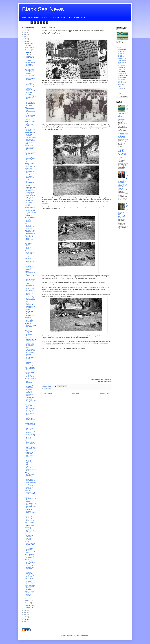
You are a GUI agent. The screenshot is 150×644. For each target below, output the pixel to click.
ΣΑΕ (119, 86)
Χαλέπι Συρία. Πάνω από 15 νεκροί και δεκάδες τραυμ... (30, 369)
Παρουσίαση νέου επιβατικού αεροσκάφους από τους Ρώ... (30, 400)
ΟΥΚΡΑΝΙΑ (121, 77)
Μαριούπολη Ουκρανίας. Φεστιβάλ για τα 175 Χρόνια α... (30, 530)
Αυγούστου (28, 50)
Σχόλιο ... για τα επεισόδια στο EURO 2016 (29, 199)
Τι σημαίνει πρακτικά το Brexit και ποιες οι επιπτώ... (30, 129)
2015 (25, 610)
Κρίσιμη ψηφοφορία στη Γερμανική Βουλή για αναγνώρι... (30, 587)
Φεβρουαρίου (29, 605)
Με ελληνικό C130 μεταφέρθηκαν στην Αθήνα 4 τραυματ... (29, 568)
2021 (25, 32)
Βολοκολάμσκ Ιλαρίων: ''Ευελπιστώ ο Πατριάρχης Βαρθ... (29, 246)
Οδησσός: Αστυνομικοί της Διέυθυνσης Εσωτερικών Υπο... (30, 254)
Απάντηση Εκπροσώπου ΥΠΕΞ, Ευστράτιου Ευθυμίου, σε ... (30, 313)
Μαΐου (27, 598)
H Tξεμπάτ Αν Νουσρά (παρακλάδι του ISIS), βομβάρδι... (30, 518)
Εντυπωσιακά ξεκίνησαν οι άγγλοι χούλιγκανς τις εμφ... (30, 356)
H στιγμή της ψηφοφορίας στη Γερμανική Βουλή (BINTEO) (30, 562)
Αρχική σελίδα (75, 393)
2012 (25, 617)
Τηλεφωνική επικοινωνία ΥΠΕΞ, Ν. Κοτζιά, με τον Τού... (30, 90)
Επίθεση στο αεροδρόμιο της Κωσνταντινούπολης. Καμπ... (30, 103)
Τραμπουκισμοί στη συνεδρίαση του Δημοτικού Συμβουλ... (30, 58)
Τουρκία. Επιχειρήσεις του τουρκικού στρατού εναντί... (30, 469)
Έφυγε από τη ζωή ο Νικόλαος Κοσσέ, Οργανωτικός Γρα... (30, 141)
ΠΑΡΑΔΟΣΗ (121, 79)
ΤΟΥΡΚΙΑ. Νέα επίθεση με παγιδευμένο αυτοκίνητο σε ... (30, 393)
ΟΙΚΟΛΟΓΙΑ (121, 71)
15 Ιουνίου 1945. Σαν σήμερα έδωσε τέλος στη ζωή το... (30, 214)
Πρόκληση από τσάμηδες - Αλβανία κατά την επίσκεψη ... (30, 430)
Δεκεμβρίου (28, 43)
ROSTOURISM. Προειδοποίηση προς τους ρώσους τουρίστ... (30, 581)
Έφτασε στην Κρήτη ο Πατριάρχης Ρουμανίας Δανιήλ (30, 189)
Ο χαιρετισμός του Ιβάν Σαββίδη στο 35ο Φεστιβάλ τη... (30, 442)
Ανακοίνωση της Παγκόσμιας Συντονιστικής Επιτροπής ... (29, 387)
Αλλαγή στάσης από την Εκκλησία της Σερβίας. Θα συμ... (30, 232)
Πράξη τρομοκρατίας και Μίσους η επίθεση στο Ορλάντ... (30, 293)
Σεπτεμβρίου (29, 48)
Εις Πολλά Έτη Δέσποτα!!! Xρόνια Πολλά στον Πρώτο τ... (30, 326)
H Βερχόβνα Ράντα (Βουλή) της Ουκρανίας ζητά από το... (30, 171)
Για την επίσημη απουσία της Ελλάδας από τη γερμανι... (30, 550)
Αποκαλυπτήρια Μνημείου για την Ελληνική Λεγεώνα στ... (30, 159)
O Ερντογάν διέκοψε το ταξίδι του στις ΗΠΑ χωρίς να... (30, 351)
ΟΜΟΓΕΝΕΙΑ (121, 75)
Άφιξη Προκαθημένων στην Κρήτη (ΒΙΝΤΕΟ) (30, 183)
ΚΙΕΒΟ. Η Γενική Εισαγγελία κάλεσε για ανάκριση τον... (30, 339)
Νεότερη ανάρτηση (47, 393)
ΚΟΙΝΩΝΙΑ (121, 68)
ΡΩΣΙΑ (120, 85)
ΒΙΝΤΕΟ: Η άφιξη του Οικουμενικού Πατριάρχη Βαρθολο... (30, 220)
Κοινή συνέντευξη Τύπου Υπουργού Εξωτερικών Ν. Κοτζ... (30, 413)
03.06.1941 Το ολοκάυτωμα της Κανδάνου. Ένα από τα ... (30, 544)
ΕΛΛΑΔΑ (120, 54)
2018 (25, 37)
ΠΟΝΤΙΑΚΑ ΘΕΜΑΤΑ (121, 82)
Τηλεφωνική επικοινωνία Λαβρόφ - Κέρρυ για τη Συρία (30, 574)
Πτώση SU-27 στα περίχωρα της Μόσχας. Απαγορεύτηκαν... (30, 363)
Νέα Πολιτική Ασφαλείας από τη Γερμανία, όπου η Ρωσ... (30, 499)
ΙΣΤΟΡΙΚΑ (49, 389)
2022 (25, 30)
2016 (25, 41)
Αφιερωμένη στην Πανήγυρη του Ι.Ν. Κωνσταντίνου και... (30, 345)
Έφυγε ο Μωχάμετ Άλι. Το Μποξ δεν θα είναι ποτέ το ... (30, 524)
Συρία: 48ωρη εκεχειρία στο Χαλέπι (29, 204)
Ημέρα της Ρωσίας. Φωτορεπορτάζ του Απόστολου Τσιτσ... (30, 281)
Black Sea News (43, 9)
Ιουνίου (27, 54)
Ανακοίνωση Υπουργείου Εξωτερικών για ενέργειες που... (30, 261)
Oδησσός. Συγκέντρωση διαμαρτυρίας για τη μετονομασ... (30, 305)
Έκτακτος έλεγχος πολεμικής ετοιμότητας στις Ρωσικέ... (30, 267)
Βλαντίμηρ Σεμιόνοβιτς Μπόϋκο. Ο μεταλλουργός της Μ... (30, 333)
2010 (25, 621)
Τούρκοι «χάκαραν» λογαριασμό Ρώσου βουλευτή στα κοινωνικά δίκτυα (123, 136)
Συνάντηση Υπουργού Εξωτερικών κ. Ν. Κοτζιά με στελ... (30, 406)
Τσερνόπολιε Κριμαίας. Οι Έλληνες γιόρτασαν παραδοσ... (29, 537)
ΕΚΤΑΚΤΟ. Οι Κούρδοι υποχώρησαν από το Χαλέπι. (30, 512)
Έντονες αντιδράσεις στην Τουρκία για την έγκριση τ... (30, 556)
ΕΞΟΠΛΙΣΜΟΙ (122, 60)
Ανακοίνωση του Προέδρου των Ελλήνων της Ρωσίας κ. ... (29, 148)
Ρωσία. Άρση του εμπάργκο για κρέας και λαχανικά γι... (29, 594)
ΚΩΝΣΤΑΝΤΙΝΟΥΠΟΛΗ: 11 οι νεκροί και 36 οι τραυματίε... (30, 437)
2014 (25, 612)
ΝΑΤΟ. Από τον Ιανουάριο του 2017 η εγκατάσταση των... (29, 238)
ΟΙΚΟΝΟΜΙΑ (121, 73)
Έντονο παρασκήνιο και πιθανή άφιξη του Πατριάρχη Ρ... (30, 194)
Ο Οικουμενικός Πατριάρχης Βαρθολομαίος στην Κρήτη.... (29, 226)
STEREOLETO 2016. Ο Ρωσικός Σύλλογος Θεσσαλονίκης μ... (30, 135)
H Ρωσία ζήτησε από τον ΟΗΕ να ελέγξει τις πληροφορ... (30, 381)
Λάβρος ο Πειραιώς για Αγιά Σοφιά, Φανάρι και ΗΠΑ (30, 165)
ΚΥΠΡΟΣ (120, 70)
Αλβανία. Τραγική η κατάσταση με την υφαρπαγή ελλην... (30, 209)
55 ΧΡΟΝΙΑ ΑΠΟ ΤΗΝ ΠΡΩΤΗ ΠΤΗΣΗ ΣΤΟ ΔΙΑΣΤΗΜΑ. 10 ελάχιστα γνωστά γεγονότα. (123, 153)
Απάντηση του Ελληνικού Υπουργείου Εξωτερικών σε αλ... (29, 462)
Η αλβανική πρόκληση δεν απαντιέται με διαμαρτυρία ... (29, 320)
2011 (25, 619)
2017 (25, 39)
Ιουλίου (27, 52)
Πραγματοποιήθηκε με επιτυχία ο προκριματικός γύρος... (30, 117)
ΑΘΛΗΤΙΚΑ (121, 50)
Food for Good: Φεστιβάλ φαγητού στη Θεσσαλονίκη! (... (30, 448)
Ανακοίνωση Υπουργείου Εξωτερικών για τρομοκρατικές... (30, 84)
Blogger (86, 635)
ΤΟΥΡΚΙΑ (120, 89)
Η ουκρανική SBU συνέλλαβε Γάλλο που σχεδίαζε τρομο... (30, 454)
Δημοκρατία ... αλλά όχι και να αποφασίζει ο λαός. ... (30, 124)
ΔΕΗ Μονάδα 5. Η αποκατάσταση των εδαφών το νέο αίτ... (30, 71)
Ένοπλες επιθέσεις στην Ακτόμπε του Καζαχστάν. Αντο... (30, 481)
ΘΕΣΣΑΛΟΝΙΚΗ (122, 62)
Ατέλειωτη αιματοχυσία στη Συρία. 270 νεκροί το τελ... (30, 493)
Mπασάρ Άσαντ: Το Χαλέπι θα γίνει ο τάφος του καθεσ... (30, 425)
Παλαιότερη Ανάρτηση (105, 393)
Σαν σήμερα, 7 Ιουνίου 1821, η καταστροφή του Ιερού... (30, 419)
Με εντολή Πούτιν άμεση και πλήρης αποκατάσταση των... (30, 97)
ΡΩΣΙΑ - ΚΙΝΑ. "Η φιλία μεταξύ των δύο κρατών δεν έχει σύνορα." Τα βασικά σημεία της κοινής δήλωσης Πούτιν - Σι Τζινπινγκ (123, 180)
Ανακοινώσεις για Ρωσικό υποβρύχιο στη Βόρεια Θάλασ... (30, 374)
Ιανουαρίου (28, 607)
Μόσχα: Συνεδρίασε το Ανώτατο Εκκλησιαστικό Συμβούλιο (30, 177)
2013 (25, 615)
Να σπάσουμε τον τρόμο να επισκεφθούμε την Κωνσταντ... (30, 78)
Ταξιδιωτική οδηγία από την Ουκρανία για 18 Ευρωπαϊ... (30, 287)
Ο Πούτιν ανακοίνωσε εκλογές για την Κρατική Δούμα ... (30, 153)
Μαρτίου (27, 603)
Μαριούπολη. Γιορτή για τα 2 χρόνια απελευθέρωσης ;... (30, 299)
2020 (25, 35)
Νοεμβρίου (28, 45)
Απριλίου (28, 601)
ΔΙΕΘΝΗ (120, 52)
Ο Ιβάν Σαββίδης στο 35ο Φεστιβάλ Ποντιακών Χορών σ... (30, 506)
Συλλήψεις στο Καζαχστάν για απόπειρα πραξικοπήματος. (30, 475)
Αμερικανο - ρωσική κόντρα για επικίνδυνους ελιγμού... (30, 65)
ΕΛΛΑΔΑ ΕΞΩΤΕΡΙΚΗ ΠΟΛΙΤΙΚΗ (121, 57)
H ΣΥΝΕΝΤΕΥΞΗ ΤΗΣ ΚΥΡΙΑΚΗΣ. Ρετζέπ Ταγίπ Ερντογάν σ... (30, 486)
